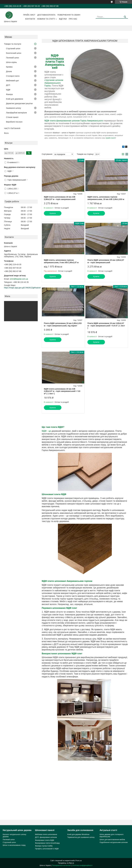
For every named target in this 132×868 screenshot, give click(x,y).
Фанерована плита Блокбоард (47, 843)
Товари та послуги (13, 44)
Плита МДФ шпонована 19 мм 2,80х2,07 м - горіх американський (106, 261)
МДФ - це (46, 431)
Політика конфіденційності (82, 865)
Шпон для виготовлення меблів (112, 840)
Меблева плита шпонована (46, 834)
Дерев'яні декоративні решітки (19, 103)
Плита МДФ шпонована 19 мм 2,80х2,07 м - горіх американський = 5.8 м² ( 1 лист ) (106, 326)
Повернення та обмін (69, 15)
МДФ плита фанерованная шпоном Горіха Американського (74, 121)
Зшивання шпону (14, 108)
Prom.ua (79, 861)
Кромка (9, 67)
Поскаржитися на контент (62, 865)
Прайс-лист (29, 15)
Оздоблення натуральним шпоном (114, 842)
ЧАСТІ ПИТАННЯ (12, 128)
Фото (6, 133)
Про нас (73, 19)
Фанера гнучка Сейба (44, 846)
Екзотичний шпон (14, 53)
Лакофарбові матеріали (16, 113)
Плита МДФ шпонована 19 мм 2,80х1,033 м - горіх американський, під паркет (63, 324)
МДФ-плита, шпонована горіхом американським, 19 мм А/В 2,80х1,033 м (106, 198)
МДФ (8, 90)
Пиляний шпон (12, 58)
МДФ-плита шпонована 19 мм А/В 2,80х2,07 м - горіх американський (60, 198)
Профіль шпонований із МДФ (47, 849)
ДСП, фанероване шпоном (46, 837)
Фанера (9, 94)
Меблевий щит (13, 81)
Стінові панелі (12, 117)
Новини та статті (46, 19)
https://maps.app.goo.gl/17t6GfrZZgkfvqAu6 (22, 288)
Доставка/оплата (46, 15)
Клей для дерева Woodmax (78, 834)
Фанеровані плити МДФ (45, 840)
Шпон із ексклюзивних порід (14, 845)
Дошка (9, 71)
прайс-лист (111, 138)
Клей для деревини (15, 99)
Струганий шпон (13, 49)
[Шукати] (125, 17)
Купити (53, 213)
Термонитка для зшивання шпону (81, 837)
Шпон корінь (11, 62)
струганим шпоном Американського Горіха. (54, 83)
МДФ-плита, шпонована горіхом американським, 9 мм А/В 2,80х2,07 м (61, 261)
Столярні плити (13, 76)
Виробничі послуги (14, 122)
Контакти (30, 19)
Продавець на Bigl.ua (66, 863)
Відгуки (63, 19)
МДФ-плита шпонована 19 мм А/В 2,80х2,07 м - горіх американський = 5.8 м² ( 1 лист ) (62, 391)
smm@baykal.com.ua (19, 279)
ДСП (8, 85)
